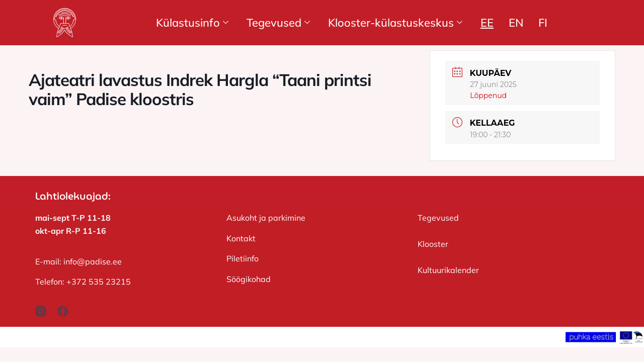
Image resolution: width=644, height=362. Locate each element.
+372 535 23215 (99, 282)
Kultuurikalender (448, 270)
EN (516, 23)
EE (487, 23)
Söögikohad (249, 279)
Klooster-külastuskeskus (395, 23)
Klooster (433, 244)
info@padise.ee (93, 261)
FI (543, 23)
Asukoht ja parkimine (266, 218)
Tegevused (278, 23)
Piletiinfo (243, 258)
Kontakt (241, 238)
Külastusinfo (192, 23)
